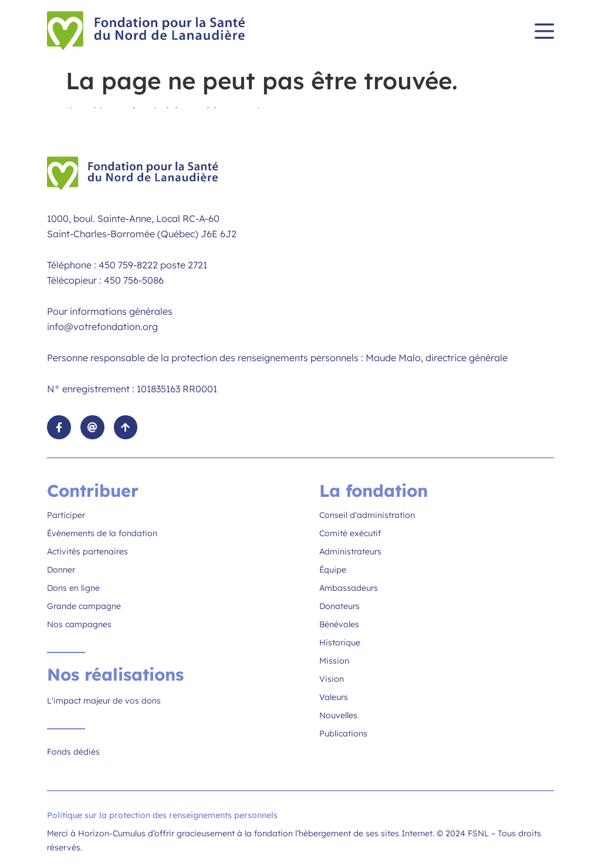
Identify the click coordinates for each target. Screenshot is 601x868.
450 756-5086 (134, 280)
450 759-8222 (128, 265)
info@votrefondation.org (102, 327)
